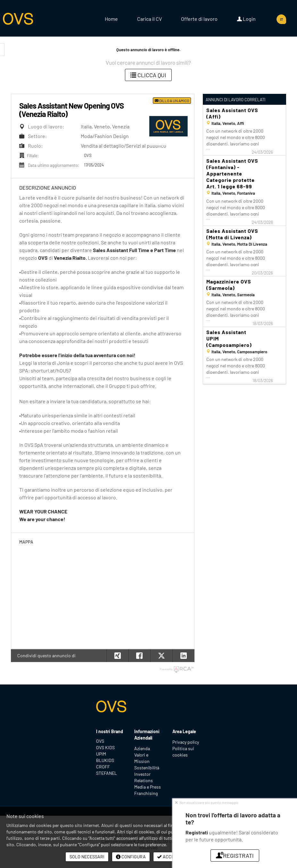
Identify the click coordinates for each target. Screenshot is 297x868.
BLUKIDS (105, 760)
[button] (183, 656)
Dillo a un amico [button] (172, 101)
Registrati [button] (235, 856)
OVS (100, 741)
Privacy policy (186, 742)
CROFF (103, 767)
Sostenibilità (147, 768)
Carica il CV (149, 19)
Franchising (146, 793)
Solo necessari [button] (87, 857)
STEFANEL (107, 773)
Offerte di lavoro (199, 19)
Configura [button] (131, 857)
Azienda (142, 748)
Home (111, 19)
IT (281, 19)
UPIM (101, 754)
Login (246, 19)
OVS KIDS (105, 747)
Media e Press (148, 787)
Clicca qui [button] (148, 75)
